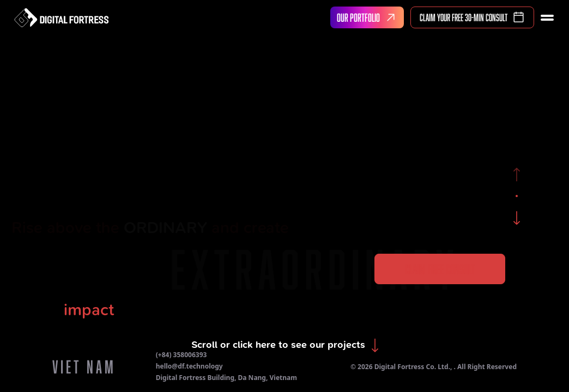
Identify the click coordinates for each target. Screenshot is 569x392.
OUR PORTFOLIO (368, 17)
